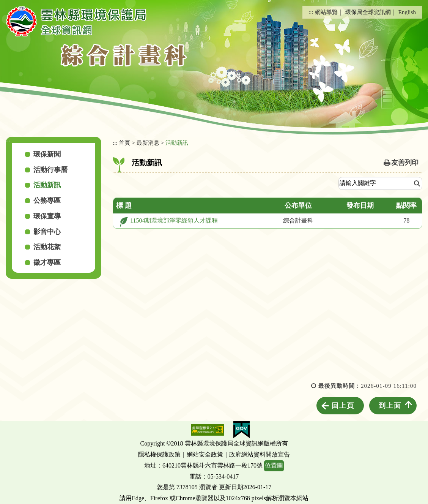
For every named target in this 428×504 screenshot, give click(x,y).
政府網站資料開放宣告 (260, 454)
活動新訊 (47, 185)
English (407, 12)
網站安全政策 (205, 454)
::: (311, 12)
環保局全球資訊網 (368, 12)
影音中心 (47, 232)
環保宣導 (47, 216)
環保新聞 (47, 154)
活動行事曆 (50, 170)
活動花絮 (47, 247)
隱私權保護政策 (159, 454)
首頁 (124, 143)
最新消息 (148, 143)
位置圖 (274, 465)
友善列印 (405, 163)
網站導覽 (326, 12)
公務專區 (47, 201)
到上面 (390, 406)
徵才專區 (47, 262)
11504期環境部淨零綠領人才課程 (174, 220)
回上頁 (343, 406)
